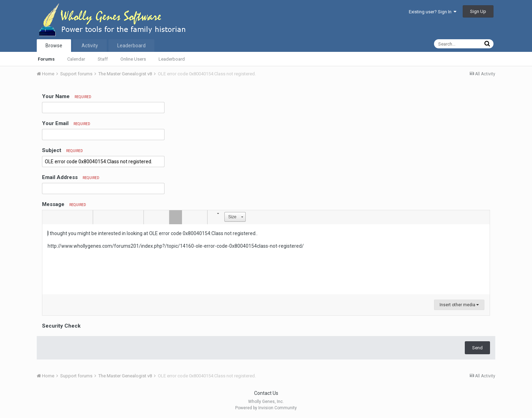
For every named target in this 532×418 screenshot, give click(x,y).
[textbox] (266, 259)
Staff (103, 59)
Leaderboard (172, 59)
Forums (46, 59)
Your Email (66, 123)
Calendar (76, 59)
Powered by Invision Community (266, 408)
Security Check (61, 326)
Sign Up (478, 11)
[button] (49, 217)
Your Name (67, 96)
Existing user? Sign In (433, 12)
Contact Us (266, 393)
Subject (62, 150)
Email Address (71, 177)
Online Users (133, 59)
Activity (90, 46)
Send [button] (477, 348)
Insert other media (459, 305)
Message (64, 204)
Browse (54, 46)
